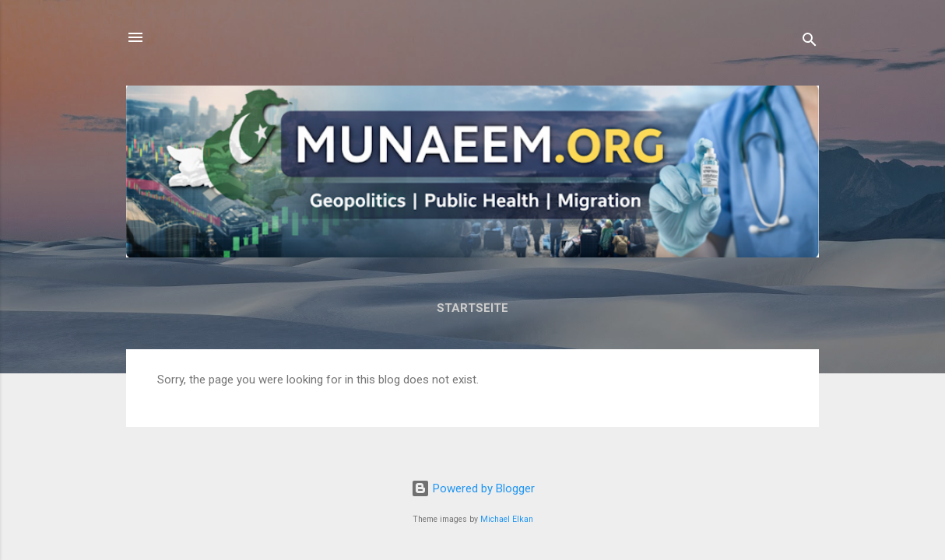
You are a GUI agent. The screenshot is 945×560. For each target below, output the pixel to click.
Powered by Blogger (473, 488)
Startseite (472, 308)
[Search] (810, 42)
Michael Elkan (507, 519)
